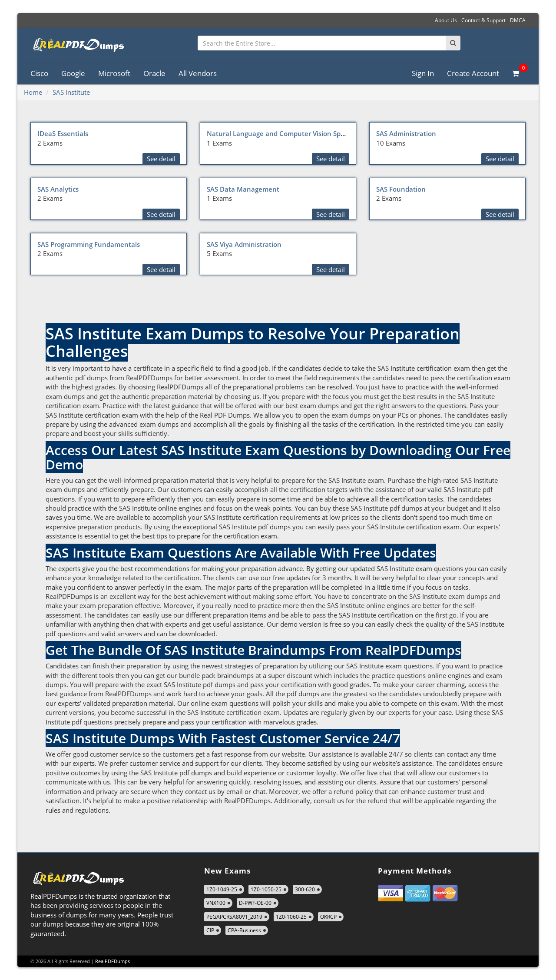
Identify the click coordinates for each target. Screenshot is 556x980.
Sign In (423, 73)
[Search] (453, 43)
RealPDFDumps (113, 961)
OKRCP (328, 917)
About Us (446, 20)
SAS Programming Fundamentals (89, 244)
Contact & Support (483, 20)
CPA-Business (244, 930)
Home (33, 92)
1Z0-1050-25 (266, 889)
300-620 (305, 889)
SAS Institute (71, 92)
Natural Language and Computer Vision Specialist (285, 133)
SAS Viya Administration (244, 244)
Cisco (39, 73)
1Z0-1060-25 (291, 917)
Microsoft (114, 73)
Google (73, 73)
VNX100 (216, 903)
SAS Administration (406, 133)
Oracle (154, 73)
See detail (161, 159)
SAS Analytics (58, 189)
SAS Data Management (243, 189)
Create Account (473, 73)
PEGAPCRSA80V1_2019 (234, 917)
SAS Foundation (401, 189)
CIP (210, 930)
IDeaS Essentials (63, 133)
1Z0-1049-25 (222, 889)
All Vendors (198, 73)
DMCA (518, 20)
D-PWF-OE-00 (255, 903)
